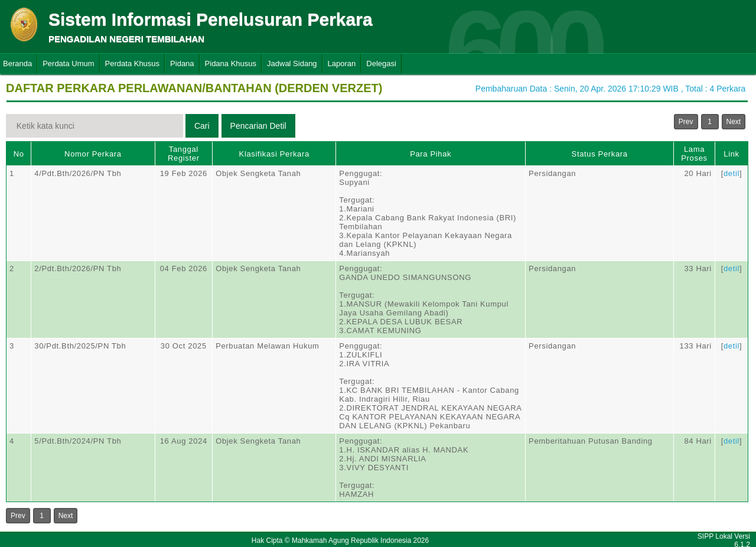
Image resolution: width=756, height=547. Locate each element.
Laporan (342, 64)
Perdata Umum (68, 64)
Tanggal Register (184, 154)
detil (731, 173)
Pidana (182, 64)
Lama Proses (694, 154)
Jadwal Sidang (292, 64)
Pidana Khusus (231, 64)
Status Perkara (600, 154)
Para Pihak (431, 154)
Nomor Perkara (93, 154)
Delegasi (381, 64)
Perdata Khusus (133, 64)
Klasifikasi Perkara (274, 154)
